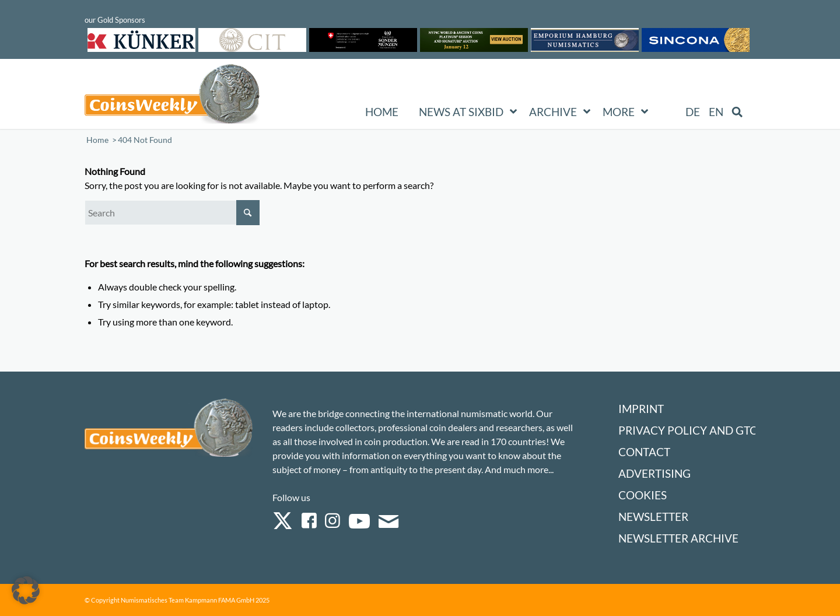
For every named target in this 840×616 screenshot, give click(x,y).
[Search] (172, 213)
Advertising (654, 473)
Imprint (641, 409)
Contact (644, 452)
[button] (26, 590)
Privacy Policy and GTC (688, 430)
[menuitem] (693, 112)
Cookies (643, 495)
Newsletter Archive (678, 538)
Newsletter (653, 517)
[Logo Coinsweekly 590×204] (172, 96)
